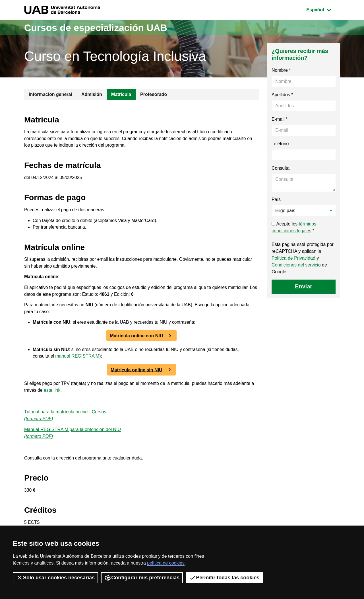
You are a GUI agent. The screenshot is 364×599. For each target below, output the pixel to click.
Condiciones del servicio (296, 265)
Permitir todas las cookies (224, 578)
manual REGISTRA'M (78, 361)
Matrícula (121, 94)
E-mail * (280, 119)
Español (323, 9)
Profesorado (154, 94)
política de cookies (166, 563)
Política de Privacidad (293, 258)
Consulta (281, 168)
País (276, 199)
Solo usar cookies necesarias (55, 578)
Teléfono (280, 144)
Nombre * (281, 70)
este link (56, 395)
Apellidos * (282, 95)
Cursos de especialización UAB (101, 27)
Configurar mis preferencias (142, 578)
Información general (50, 94)
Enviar (304, 286)
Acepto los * (295, 227)
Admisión (92, 94)
